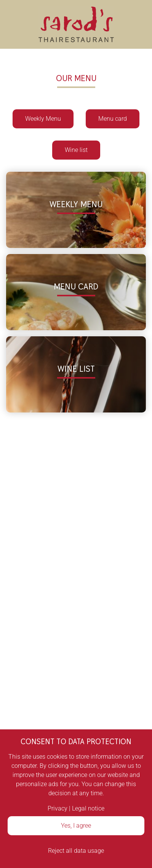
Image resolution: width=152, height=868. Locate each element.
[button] (76, 210)
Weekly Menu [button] (43, 119)
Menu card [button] (113, 119)
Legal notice (88, 808)
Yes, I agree (76, 826)
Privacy (58, 808)
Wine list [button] (76, 150)
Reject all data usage (76, 851)
